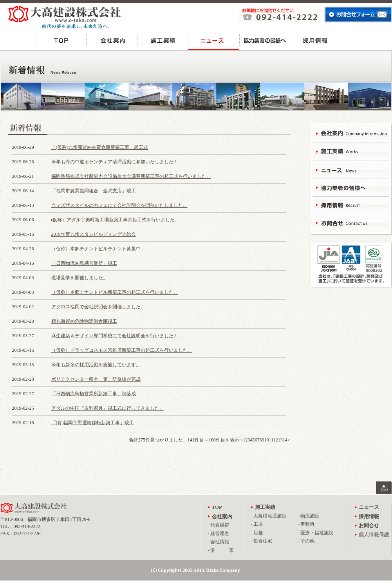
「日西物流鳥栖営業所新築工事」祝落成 (94, 394)
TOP (61, 40)
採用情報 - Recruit (351, 205)
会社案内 (112, 40)
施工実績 (163, 40)
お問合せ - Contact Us (351, 222)
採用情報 (316, 40)
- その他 (306, 541)
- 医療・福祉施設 (316, 533)
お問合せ (367, 40)
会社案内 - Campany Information (351, 134)
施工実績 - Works (351, 152)
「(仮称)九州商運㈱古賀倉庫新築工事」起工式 (100, 147)
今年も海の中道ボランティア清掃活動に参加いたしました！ (115, 162)
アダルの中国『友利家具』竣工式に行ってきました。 (108, 408)
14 (285, 440)
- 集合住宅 (262, 541)
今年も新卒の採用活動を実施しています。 (96, 365)
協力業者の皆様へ (265, 40)
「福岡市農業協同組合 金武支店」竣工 (94, 191)
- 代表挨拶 (219, 525)
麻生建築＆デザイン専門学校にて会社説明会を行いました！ (115, 336)
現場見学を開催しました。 (79, 278)
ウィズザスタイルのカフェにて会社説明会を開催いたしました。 (119, 205)
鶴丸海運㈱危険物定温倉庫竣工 (84, 321)
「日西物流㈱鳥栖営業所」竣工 (84, 263)
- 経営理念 (219, 534)
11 (271, 440)
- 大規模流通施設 (269, 516)
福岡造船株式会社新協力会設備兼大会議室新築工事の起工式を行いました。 (131, 176)
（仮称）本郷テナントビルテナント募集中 (96, 249)
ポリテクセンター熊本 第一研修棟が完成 (96, 379)
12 (276, 440)
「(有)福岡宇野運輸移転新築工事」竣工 (93, 423)
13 (280, 440)
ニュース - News (351, 169)
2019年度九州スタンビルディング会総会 (94, 234)
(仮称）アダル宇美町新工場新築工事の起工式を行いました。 (116, 220)
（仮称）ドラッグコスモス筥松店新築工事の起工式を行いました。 (122, 350)
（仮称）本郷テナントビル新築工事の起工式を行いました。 (115, 292)
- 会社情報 (219, 542)
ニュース (214, 40)
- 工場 (257, 524)
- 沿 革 (221, 550)
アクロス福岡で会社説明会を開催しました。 (98, 307)
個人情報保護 (374, 534)
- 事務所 (306, 524)
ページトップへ (384, 487)
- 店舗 (257, 533)
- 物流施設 (309, 516)
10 (267, 440)
